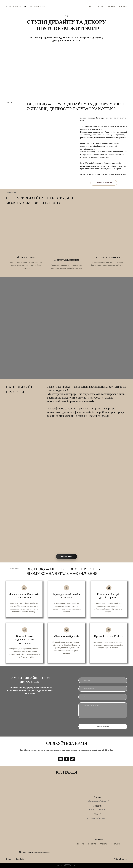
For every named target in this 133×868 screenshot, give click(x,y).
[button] (104, 183)
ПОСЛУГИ (100, 7)
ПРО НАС (88, 7)
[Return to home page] (67, 7)
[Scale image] (25, 439)
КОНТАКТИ (123, 7)
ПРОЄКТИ (111, 7)
